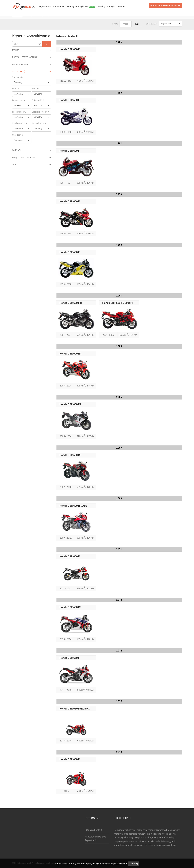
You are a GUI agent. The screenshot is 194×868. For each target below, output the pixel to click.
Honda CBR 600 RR (70, 354)
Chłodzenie (17, 135)
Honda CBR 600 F (70, 49)
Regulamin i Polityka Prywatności (96, 839)
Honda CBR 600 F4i (71, 303)
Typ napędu (18, 77)
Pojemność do (39, 100)
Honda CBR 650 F (70, 658)
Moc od (16, 89)
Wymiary (32, 150)
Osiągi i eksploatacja (32, 158)
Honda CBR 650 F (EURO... (75, 709)
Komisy (81, 7)
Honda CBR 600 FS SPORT (118, 303)
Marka (32, 50)
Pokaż (115, 24)
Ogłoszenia (52, 7)
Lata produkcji (32, 64)
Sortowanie (152, 24)
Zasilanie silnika (20, 123)
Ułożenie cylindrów (41, 112)
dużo (137, 24)
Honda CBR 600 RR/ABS (73, 506)
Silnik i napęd (32, 72)
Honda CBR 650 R (70, 759)
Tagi (32, 165)
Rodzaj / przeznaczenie (32, 57)
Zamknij (134, 864)
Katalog (107, 7)
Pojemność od (19, 100)
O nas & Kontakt (93, 830)
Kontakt (122, 7)
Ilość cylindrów (19, 112)
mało (126, 24)
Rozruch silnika (39, 123)
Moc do (35, 89)
